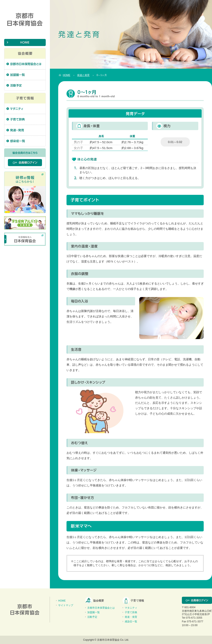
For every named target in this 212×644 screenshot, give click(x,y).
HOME (62, 601)
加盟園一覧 (94, 612)
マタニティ (131, 608)
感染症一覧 (131, 622)
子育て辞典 (131, 612)
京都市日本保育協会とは (101, 608)
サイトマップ (66, 605)
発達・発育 (131, 617)
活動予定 (92, 617)
